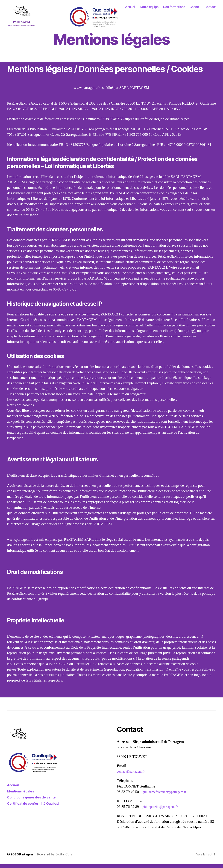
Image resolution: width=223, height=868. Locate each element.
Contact (210, 9)
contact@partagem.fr (132, 775)
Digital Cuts (65, 858)
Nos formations (174, 9)
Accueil (130, 9)
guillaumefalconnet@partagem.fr (167, 796)
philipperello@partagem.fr (162, 810)
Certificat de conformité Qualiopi (36, 807)
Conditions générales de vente (34, 801)
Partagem (27, 858)
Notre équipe (149, 9)
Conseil (195, 9)
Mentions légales (22, 795)
